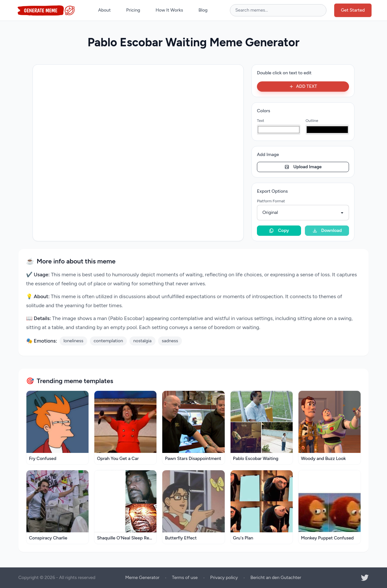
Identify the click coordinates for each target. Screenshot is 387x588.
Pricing (133, 10)
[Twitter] (365, 578)
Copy (279, 230)
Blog (203, 10)
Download (327, 230)
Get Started (353, 10)
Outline (312, 121)
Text (261, 121)
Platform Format (271, 201)
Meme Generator (142, 578)
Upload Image (303, 167)
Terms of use (185, 578)
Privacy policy (224, 578)
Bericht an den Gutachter (276, 578)
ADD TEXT (303, 86)
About (104, 10)
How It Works (169, 10)
